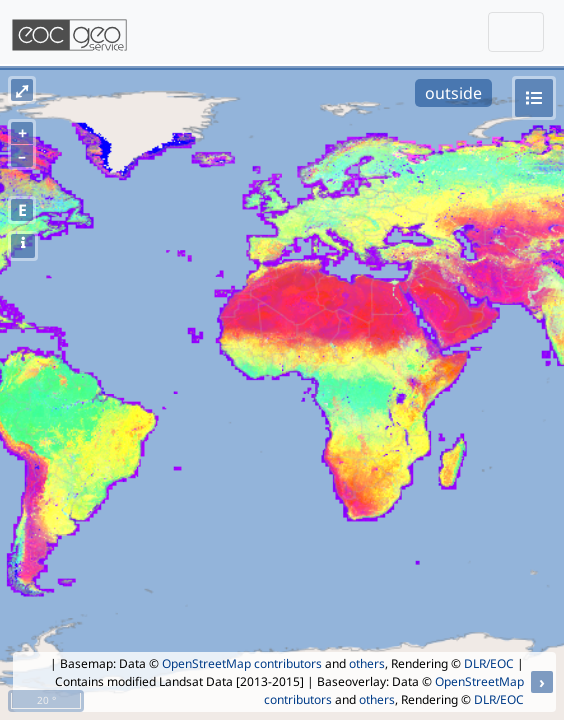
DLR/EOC (489, 663)
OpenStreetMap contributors (242, 663)
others (367, 663)
